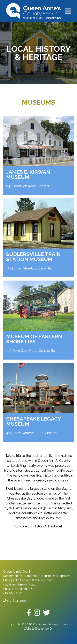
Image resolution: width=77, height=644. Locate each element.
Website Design (34, 629)
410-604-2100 (14, 601)
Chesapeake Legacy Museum (34, 421)
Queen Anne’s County (17, 572)
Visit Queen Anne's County (51, 624)
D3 (52, 629)
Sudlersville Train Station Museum (33, 257)
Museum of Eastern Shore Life (34, 339)
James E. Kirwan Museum (28, 174)
